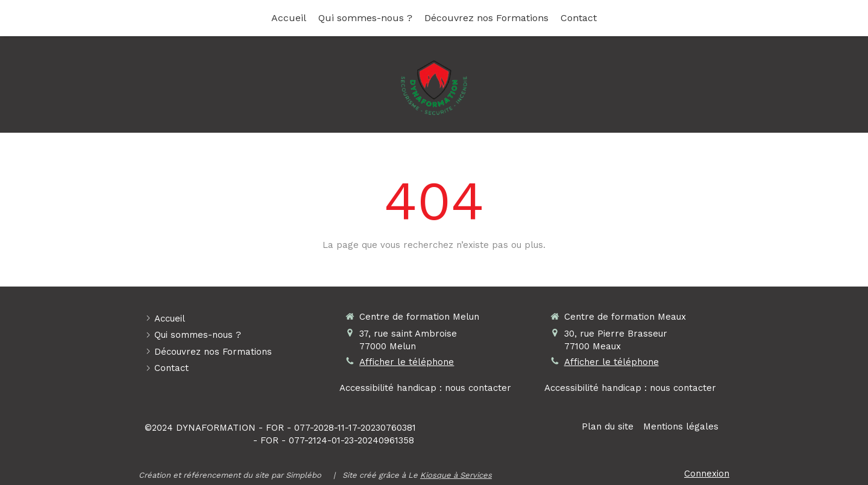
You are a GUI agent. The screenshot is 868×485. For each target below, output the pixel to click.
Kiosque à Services (456, 475)
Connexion (707, 474)
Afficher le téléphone (407, 362)
